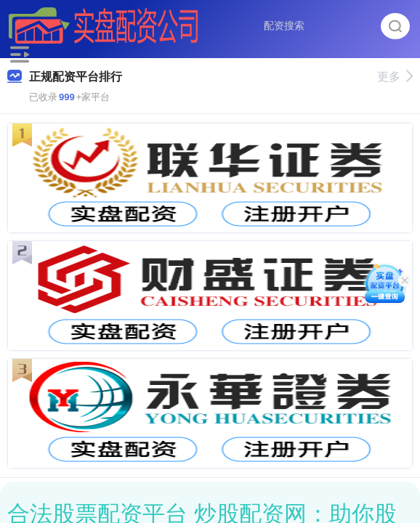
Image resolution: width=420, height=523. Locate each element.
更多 (395, 77)
